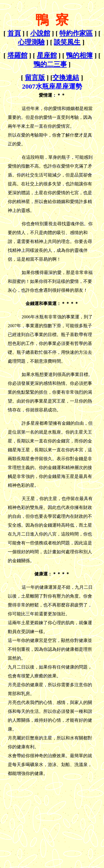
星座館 (47, 55)
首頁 (14, 33)
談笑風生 (67, 42)
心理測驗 (31, 42)
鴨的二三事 (50, 64)
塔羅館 (17, 55)
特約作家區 (76, 33)
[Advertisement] (49, 817)
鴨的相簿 (79, 55)
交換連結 (66, 78)
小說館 (40, 33)
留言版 (35, 78)
